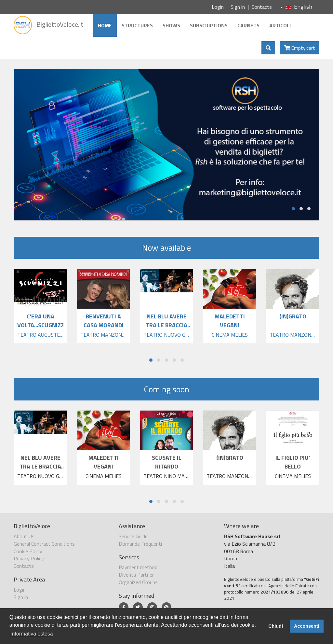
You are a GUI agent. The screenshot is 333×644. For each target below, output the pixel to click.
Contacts (262, 7)
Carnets (248, 25)
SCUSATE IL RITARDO (167, 462)
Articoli (280, 25)
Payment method (138, 567)
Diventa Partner (136, 575)
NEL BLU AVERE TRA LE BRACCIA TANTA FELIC (40, 466)
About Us (24, 536)
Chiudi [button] (276, 626)
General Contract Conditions (44, 544)
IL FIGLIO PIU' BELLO (293, 462)
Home (105, 25)
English (296, 7)
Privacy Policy (29, 558)
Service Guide (133, 536)
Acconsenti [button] (307, 626)
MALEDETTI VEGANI (104, 462)
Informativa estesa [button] (32, 634)
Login (218, 7)
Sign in (238, 7)
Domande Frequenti (140, 544)
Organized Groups (138, 582)
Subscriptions (209, 25)
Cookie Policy (28, 551)
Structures (137, 25)
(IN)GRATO (230, 458)
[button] (293, 209)
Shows (171, 25)
